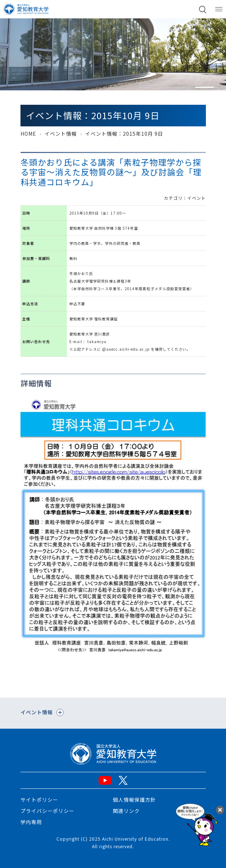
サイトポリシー (39, 800)
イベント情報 (61, 134)
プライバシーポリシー (47, 811)
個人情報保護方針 (134, 800)
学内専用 (31, 822)
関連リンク (126, 811)
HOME (28, 134)
